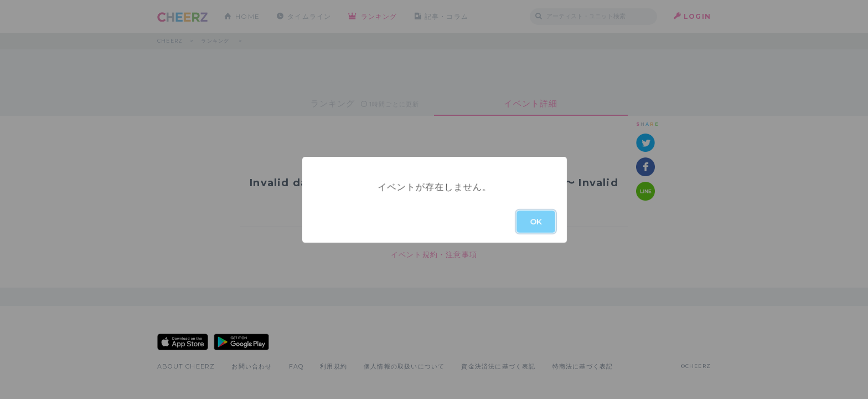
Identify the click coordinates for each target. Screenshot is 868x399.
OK (536, 222)
